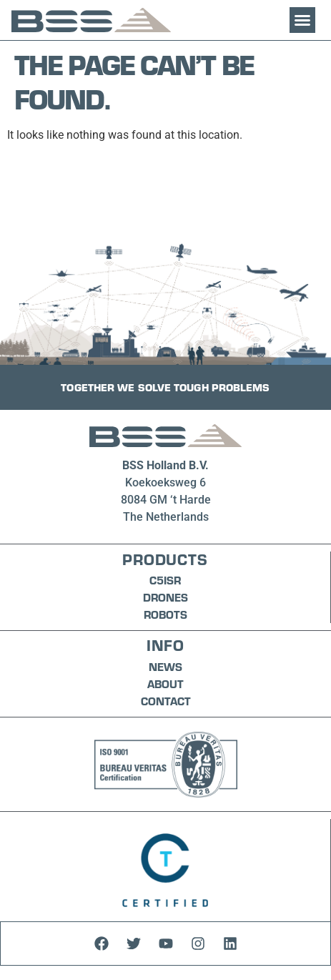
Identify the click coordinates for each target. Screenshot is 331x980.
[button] (302, 20)
